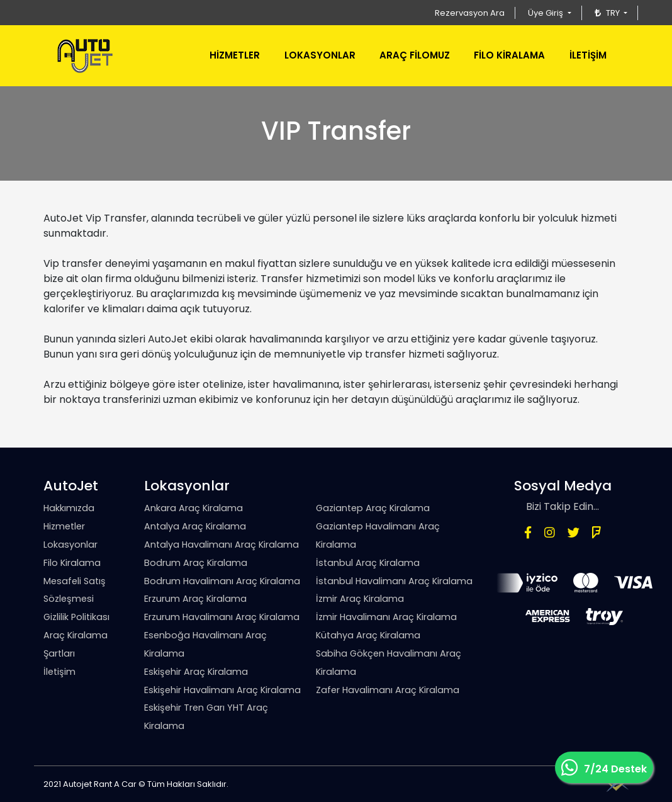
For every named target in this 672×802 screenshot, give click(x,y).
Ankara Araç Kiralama (193, 508)
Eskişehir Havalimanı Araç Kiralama (222, 690)
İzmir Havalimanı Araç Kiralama (386, 617)
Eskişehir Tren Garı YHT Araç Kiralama (206, 717)
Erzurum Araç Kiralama (195, 599)
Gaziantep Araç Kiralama (373, 508)
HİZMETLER (235, 55)
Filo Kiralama (72, 563)
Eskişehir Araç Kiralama (196, 672)
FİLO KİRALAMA (509, 55)
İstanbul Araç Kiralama (368, 563)
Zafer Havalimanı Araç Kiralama (388, 690)
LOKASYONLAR (320, 55)
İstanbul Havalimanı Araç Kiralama (394, 581)
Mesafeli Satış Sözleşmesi (75, 590)
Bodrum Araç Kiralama (196, 563)
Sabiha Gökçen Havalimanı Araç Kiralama (389, 663)
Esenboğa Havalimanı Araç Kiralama (205, 644)
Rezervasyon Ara (470, 13)
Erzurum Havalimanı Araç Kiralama (222, 617)
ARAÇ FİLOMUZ (415, 55)
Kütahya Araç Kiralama (368, 635)
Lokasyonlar (70, 545)
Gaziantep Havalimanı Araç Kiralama (378, 535)
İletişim (59, 672)
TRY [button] (608, 13)
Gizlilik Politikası (76, 617)
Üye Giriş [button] (546, 13)
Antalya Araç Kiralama (195, 526)
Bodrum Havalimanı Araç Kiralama (222, 581)
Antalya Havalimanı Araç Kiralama (221, 545)
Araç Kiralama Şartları (76, 644)
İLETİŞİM (588, 55)
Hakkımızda (69, 508)
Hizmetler (64, 526)
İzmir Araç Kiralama (360, 599)
